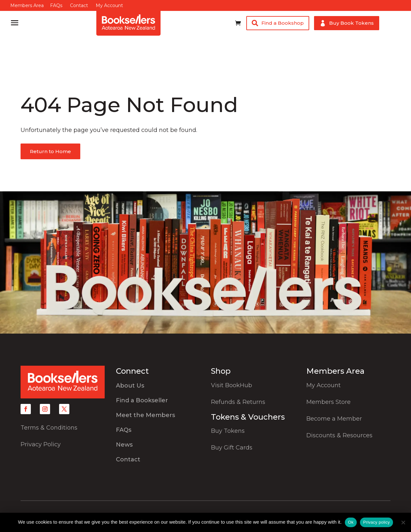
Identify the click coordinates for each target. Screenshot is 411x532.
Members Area (27, 5)
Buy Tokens (228, 431)
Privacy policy (376, 522)
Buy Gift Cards (232, 448)
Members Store (328, 402)
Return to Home (50, 151)
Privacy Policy (41, 444)
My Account (109, 5)
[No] (403, 522)
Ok (351, 522)
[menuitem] (158, 387)
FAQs (56, 5)
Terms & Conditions (49, 428)
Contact (79, 5)
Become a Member (334, 419)
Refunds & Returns (238, 402)
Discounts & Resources (339, 435)
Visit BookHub (232, 385)
